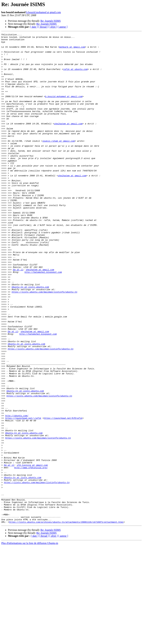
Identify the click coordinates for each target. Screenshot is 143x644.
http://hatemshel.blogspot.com (43, 320)
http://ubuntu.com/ (17, 492)
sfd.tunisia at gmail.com (32, 552)
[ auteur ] (63, 27)
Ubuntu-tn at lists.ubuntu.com (30, 338)
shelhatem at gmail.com (68, 142)
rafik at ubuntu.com (75, 77)
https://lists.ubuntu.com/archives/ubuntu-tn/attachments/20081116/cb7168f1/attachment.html (66, 620)
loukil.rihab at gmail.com (59, 163)
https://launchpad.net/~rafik (23, 495)
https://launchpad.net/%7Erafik (63, 495)
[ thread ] (43, 27)
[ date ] (34, 27)
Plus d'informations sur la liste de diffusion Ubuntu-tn (30, 641)
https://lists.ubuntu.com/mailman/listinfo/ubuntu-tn (44, 344)
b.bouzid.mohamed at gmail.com (44, 12)
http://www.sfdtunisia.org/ (31, 555)
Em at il (18, 317)
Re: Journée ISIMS (51, 21)
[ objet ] (53, 27)
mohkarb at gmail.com (72, 50)
